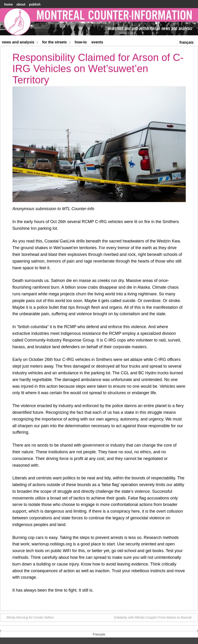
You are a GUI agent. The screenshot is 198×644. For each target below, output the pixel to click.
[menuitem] (187, 42)
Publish (35, 4)
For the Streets (57, 43)
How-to (81, 42)
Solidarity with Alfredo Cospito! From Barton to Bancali (155, 617)
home (8, 4)
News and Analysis (20, 43)
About (21, 4)
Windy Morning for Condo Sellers (28, 617)
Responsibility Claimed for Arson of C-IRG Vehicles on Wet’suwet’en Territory (98, 69)
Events (97, 42)
